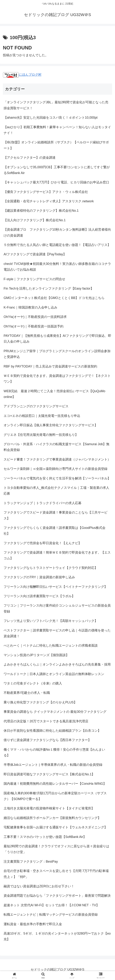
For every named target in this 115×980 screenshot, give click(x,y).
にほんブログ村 (22, 75)
